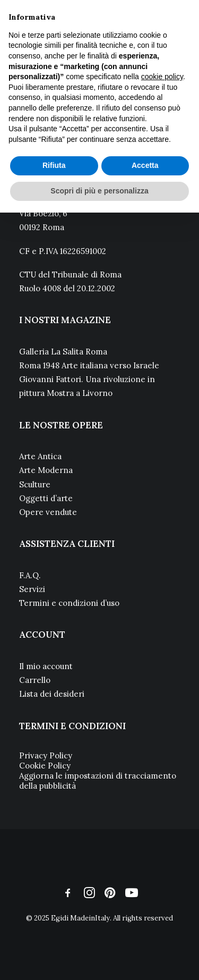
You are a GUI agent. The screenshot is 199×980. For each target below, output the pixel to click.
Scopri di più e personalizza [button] (99, 191)
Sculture (35, 484)
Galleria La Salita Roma (63, 352)
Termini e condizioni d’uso (69, 603)
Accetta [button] (145, 165)
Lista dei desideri (52, 694)
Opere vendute (48, 512)
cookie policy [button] (162, 77)
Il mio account (46, 666)
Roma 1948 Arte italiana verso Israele (89, 365)
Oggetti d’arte (46, 498)
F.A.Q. (30, 575)
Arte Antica (40, 456)
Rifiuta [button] (54, 165)
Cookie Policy (45, 766)
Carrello (35, 680)
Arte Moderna (46, 470)
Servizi (32, 589)
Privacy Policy (46, 755)
